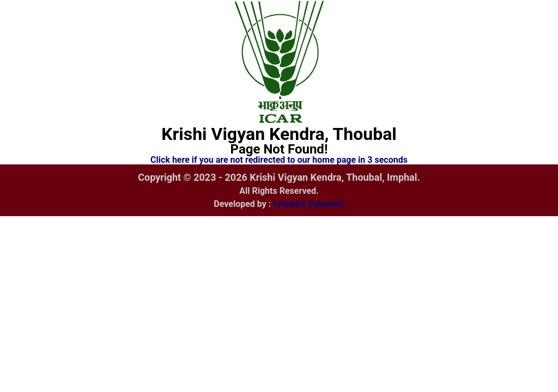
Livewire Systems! (308, 204)
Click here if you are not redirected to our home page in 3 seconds (279, 160)
